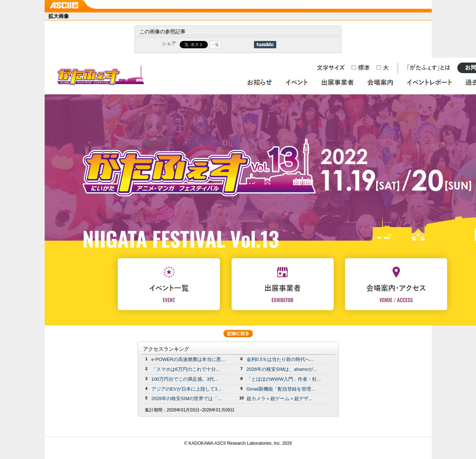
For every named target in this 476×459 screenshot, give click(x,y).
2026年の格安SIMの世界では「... (187, 398)
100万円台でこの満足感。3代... (185, 379)
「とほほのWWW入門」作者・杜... (284, 379)
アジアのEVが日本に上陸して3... (186, 389)
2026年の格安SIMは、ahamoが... (282, 369)
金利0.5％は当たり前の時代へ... (280, 359)
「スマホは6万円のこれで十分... (186, 369)
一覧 (215, 45)
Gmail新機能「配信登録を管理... (281, 389)
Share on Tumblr (265, 45)
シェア (169, 43)
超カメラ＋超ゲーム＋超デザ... (280, 398)
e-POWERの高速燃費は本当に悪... (188, 359)
